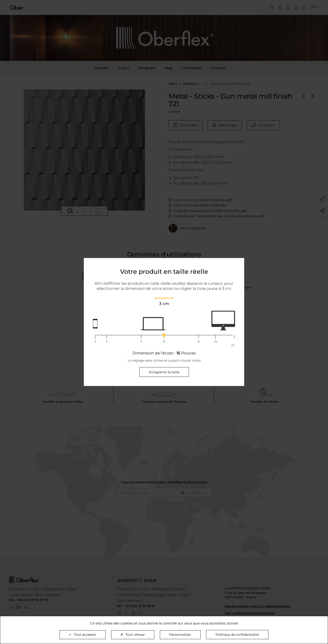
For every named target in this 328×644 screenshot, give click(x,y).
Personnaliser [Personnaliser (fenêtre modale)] (180, 635)
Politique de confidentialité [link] (237, 635)
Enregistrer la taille (164, 372)
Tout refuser (133, 635)
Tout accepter (83, 635)
